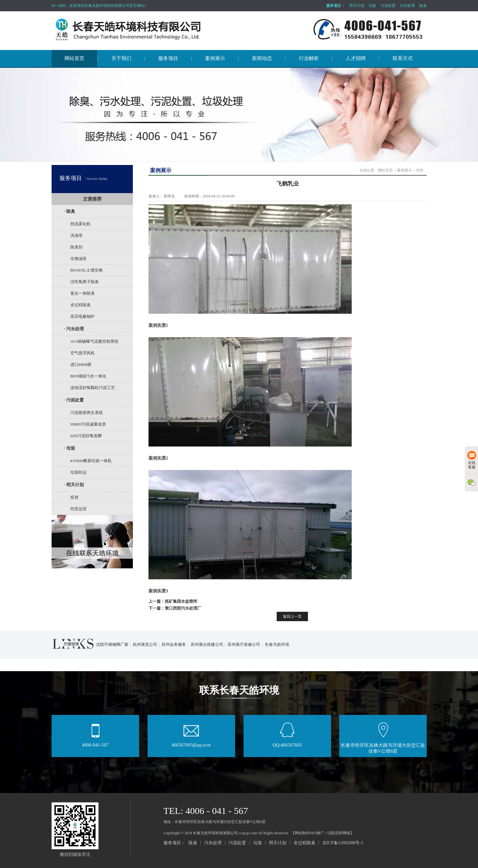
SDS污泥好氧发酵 (86, 436)
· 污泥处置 (74, 400)
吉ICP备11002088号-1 (343, 843)
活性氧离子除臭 (85, 282)
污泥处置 (388, 6)
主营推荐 (92, 199)
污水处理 (407, 6)
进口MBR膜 (81, 364)
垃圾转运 (78, 472)
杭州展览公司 (145, 644)
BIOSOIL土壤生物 (86, 270)
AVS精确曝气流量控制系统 (94, 341)
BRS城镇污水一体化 (88, 376)
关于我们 (121, 58)
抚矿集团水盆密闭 (181, 601)
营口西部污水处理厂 (183, 608)
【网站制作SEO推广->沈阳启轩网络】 (322, 833)
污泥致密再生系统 (87, 413)
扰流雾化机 (81, 224)
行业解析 (309, 58)
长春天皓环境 (277, 644)
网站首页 (74, 58)
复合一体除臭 (83, 293)
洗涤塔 (76, 235)
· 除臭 (70, 211)
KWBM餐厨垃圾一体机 (91, 461)
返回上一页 (292, 616)
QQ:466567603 (287, 743)
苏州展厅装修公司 (244, 644)
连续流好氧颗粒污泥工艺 (93, 388)
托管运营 (78, 509)
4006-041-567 (95, 743)
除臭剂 (76, 247)
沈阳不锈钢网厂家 (112, 644)
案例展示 (215, 58)
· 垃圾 (70, 448)
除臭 (423, 6)
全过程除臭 (81, 305)
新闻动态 (262, 58)
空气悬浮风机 (83, 353)
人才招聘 (356, 58)
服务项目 (168, 58)
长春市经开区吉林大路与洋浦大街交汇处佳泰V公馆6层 (383, 746)
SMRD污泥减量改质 (88, 424)
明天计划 (357, 6)
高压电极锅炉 (83, 316)
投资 (74, 497)
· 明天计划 (74, 485)
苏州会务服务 (174, 644)
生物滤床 (78, 259)
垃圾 (372, 6)
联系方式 (403, 58)
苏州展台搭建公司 (207, 644)
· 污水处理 (74, 329)
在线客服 (472, 460)
